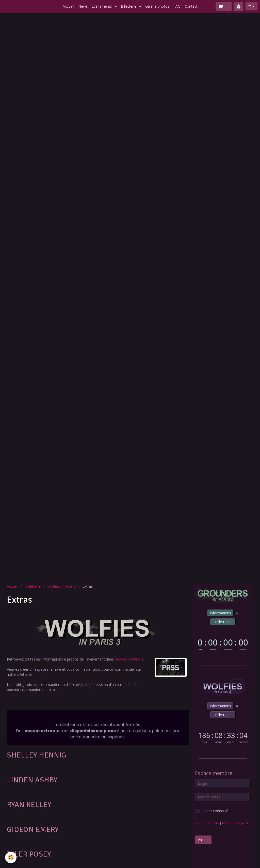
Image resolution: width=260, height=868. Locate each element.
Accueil (68, 6)
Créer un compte (207, 823)
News (83, 6)
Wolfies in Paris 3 (62, 586)
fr (250, 6)
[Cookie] (11, 857)
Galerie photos (157, 6)
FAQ (177, 6)
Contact (191, 6)
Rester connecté (212, 811)
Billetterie (129, 6)
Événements (102, 6)
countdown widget (223, 644)
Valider (203, 840)
